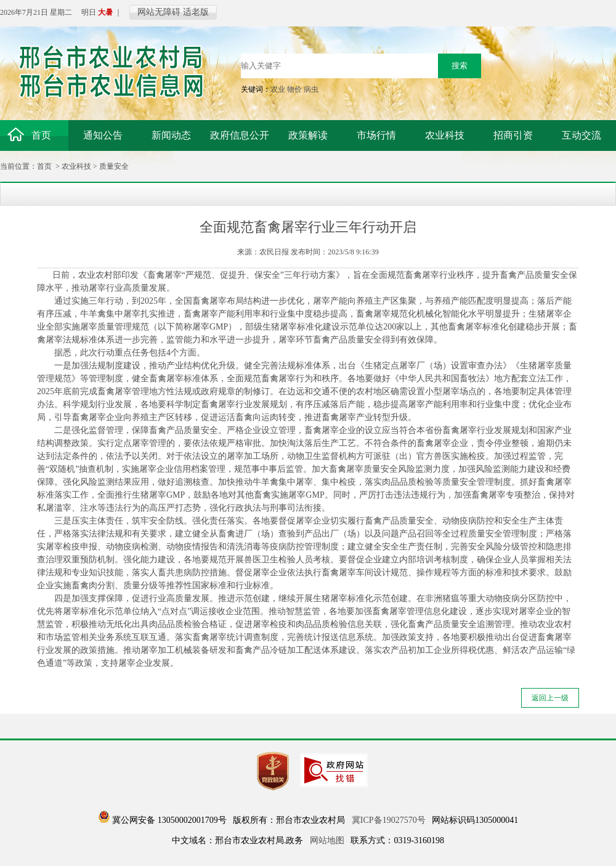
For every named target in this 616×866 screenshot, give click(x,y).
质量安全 (114, 166)
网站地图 (327, 840)
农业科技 (76, 166)
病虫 (311, 89)
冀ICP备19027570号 (389, 820)
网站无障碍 (159, 12)
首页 (44, 166)
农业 (278, 89)
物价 (294, 89)
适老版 (196, 12)
